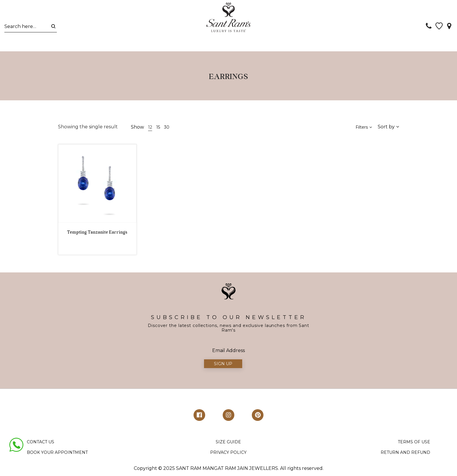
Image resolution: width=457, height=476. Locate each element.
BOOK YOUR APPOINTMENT (57, 454)
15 (158, 129)
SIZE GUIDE (228, 444)
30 (167, 129)
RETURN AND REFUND (405, 454)
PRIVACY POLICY (228, 454)
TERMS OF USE (414, 444)
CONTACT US (41, 444)
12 (150, 129)
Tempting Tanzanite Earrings (97, 234)
